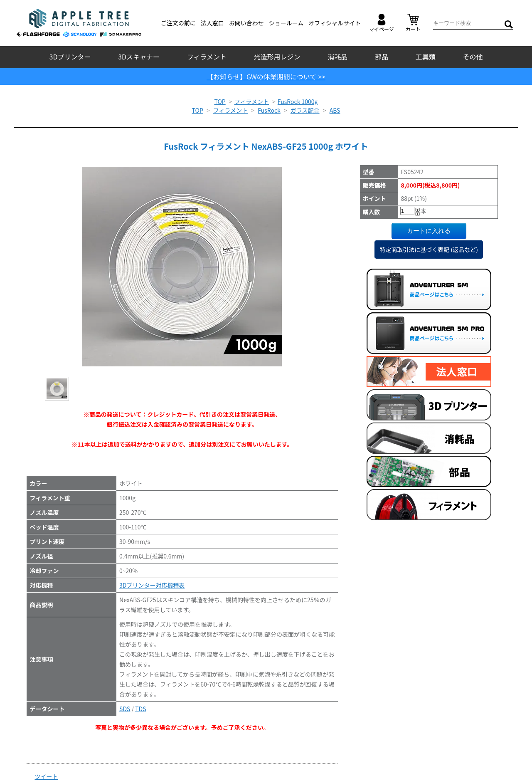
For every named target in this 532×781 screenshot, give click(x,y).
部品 (382, 57)
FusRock (269, 110)
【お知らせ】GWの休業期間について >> (266, 77)
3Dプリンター (70, 57)
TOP (220, 101)
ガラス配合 (305, 110)
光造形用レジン (277, 57)
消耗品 (337, 57)
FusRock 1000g (298, 101)
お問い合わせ (246, 23)
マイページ (382, 23)
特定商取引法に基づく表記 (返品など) (429, 250)
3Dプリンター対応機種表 (152, 585)
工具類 (426, 57)
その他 (473, 57)
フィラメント (207, 57)
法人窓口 (212, 23)
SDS (125, 709)
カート (413, 23)
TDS (140, 709)
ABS (335, 110)
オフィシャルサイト (335, 23)
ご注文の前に (178, 23)
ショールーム (286, 23)
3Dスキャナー (139, 57)
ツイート (47, 776)
